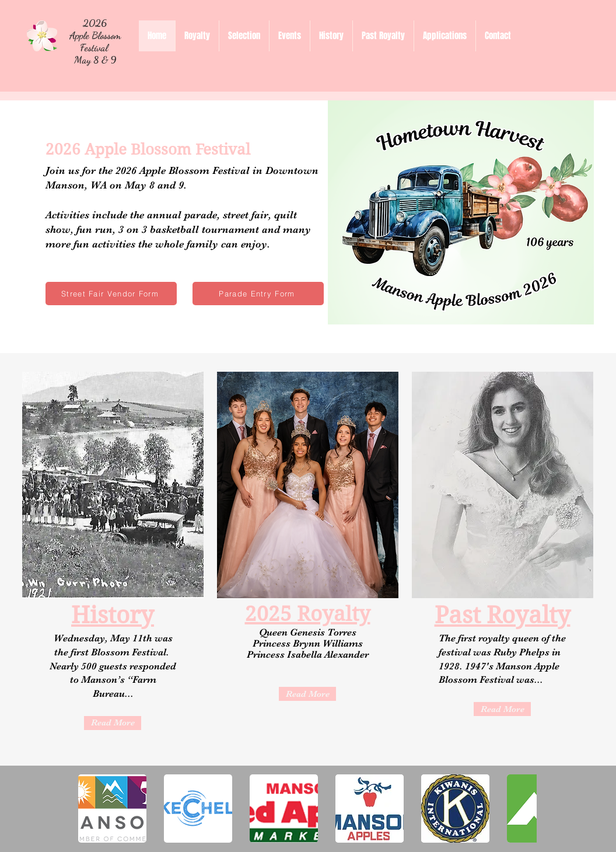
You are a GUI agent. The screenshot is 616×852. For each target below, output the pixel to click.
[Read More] (113, 723)
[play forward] (522, 809)
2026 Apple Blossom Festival (95, 35)
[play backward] (93, 809)
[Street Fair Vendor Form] (111, 294)
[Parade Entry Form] (258, 294)
